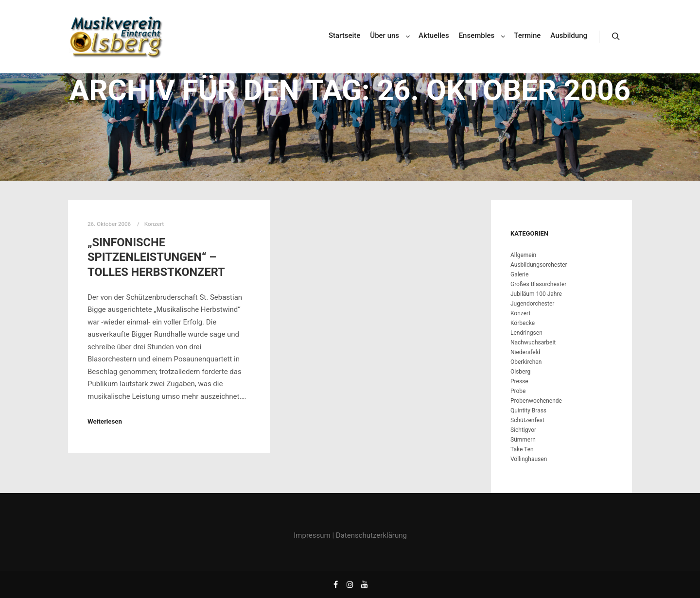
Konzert (154, 224)
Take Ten (522, 449)
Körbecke (523, 323)
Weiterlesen (105, 421)
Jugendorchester (532, 304)
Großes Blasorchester (538, 284)
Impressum (312, 535)
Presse (519, 381)
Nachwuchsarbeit (533, 342)
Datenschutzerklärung (371, 535)
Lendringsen (526, 333)
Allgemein (523, 255)
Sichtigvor (523, 430)
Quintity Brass (528, 410)
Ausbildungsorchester (539, 265)
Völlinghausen (529, 459)
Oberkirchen (526, 362)
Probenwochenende (536, 401)
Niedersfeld (525, 352)
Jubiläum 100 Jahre (536, 294)
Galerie (519, 274)
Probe (518, 391)
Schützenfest (527, 420)
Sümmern (523, 440)
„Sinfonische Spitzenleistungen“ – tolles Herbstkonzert (156, 257)
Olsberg (520, 372)
